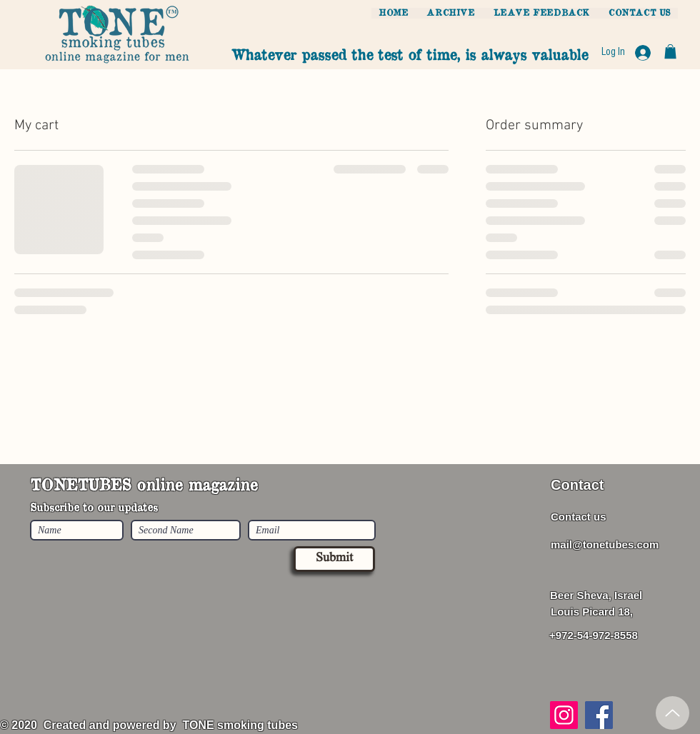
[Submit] (334, 559)
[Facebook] (599, 715)
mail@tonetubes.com (605, 544)
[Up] (672, 713)
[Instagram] (564, 715)
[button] (670, 51)
